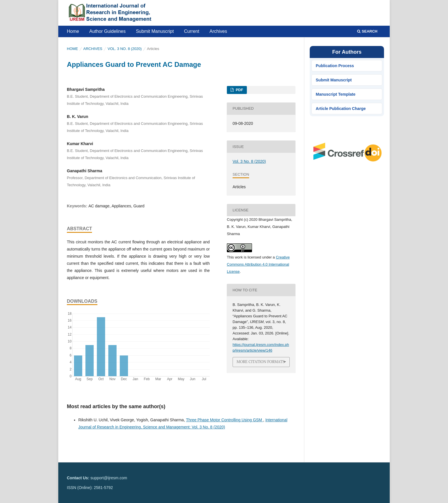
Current (192, 31)
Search (367, 31)
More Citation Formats (261, 362)
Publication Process (335, 66)
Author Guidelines (108, 31)
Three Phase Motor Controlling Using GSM (225, 420)
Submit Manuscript (155, 31)
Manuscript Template (336, 94)
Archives (218, 31)
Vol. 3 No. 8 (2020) (125, 49)
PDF (239, 90)
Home (73, 31)
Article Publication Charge (341, 109)
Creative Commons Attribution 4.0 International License (258, 264)
